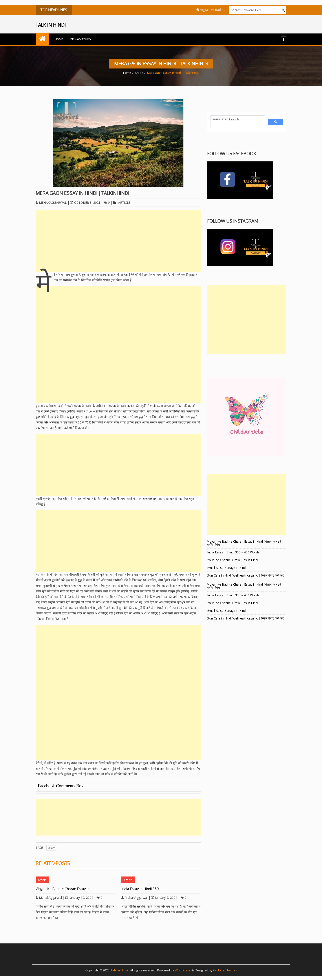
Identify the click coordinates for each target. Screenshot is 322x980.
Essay (51, 848)
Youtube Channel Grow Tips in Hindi (233, 560)
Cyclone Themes (225, 970)
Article (139, 73)
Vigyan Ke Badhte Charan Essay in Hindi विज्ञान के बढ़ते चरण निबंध (244, 543)
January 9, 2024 (164, 898)
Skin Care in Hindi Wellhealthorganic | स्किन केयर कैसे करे (245, 575)
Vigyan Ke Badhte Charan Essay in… (64, 889)
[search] (237, 119)
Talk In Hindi (120, 970)
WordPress (183, 970)
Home (59, 39)
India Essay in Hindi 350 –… (143, 889)
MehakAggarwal (51, 202)
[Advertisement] (118, 241)
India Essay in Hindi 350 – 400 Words (233, 552)
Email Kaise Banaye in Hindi (227, 568)
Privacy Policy (81, 39)
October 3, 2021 (85, 202)
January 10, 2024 (79, 898)
